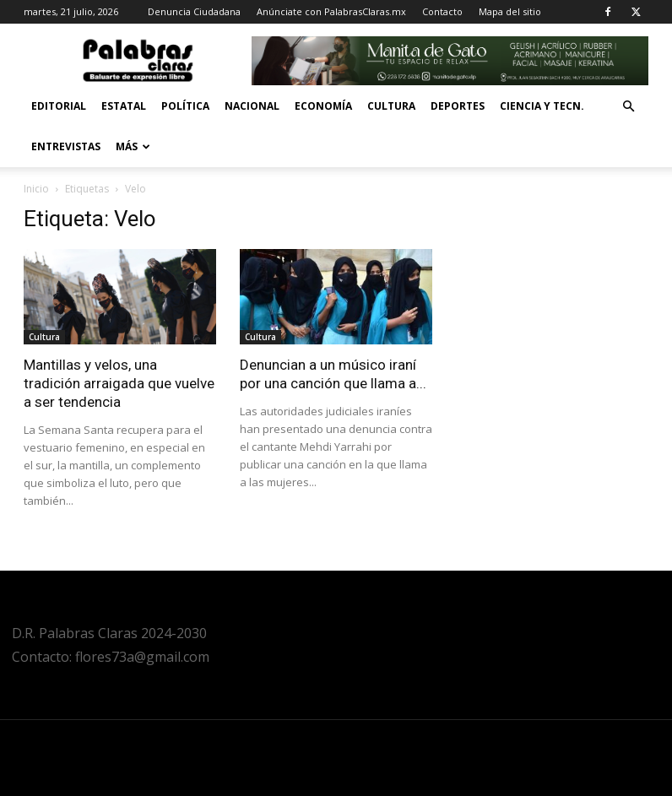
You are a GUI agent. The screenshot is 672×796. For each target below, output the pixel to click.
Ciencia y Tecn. (542, 106)
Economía (323, 106)
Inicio (36, 189)
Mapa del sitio (510, 11)
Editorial (59, 106)
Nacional (252, 106)
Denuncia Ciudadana (194, 11)
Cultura (391, 106)
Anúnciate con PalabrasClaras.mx (331, 11)
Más (133, 146)
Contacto (442, 11)
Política (185, 106)
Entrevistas (66, 146)
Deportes (458, 106)
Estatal (124, 106)
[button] (628, 107)
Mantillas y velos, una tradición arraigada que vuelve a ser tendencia (119, 383)
